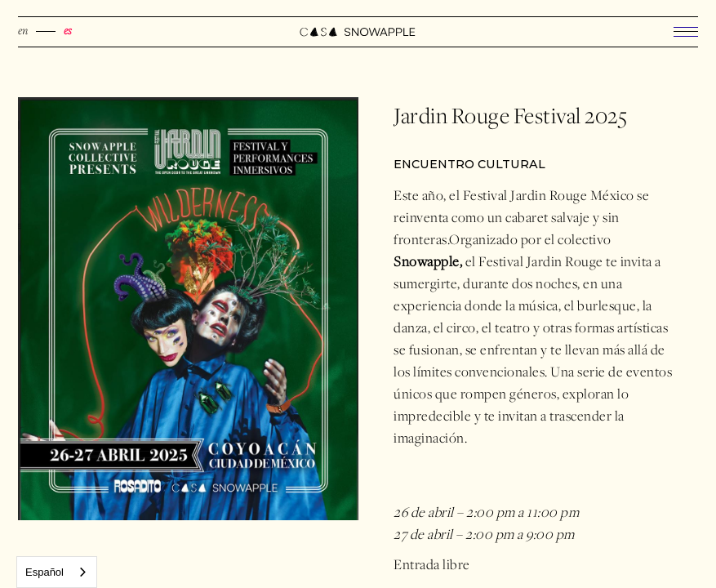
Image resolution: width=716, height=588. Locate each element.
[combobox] (57, 572)
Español (44, 572)
